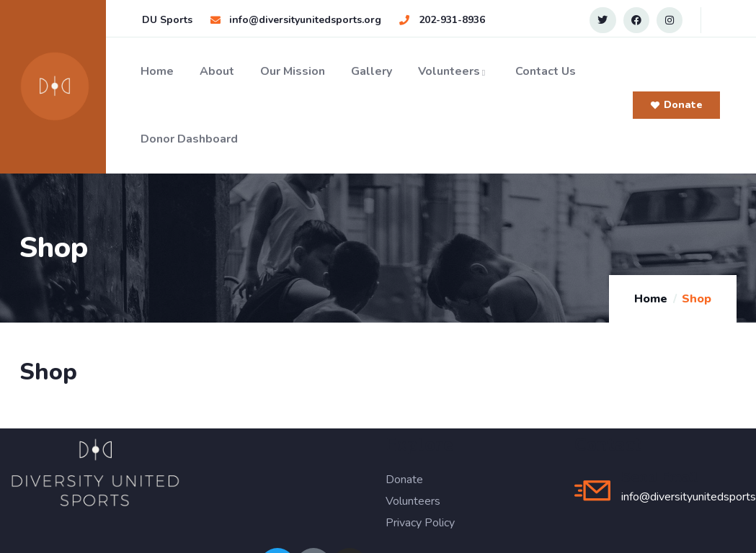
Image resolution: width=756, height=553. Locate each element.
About (217, 71)
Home (157, 71)
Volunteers (454, 71)
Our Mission (293, 71)
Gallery (372, 71)
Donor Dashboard (189, 139)
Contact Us (546, 71)
